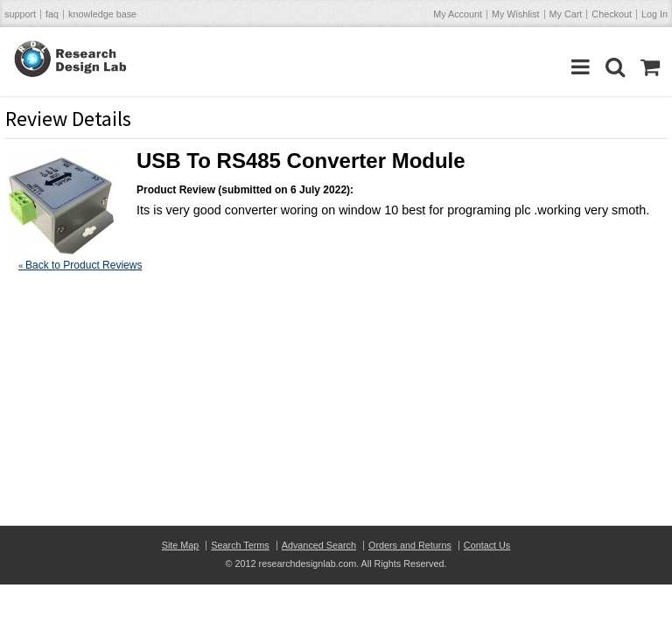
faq (52, 14)
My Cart (566, 14)
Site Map (181, 545)
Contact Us (487, 545)
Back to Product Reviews (80, 265)
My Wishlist (516, 14)
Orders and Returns (410, 545)
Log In (654, 14)
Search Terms (240, 545)
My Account (458, 14)
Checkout (612, 14)
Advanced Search (319, 545)
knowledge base (102, 14)
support (20, 14)
